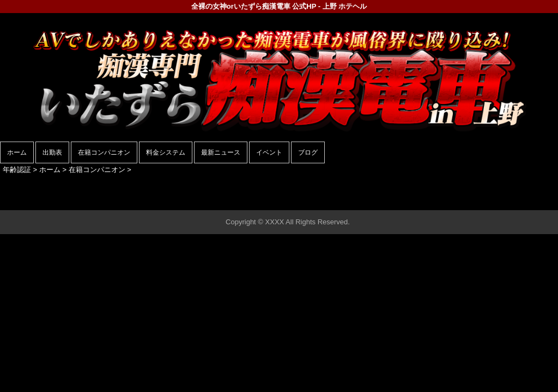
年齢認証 (17, 170)
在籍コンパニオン (104, 152)
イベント (269, 152)
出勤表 (52, 152)
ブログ (308, 152)
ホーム (17, 152)
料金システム (166, 152)
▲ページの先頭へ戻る (517, 200)
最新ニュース (221, 152)
